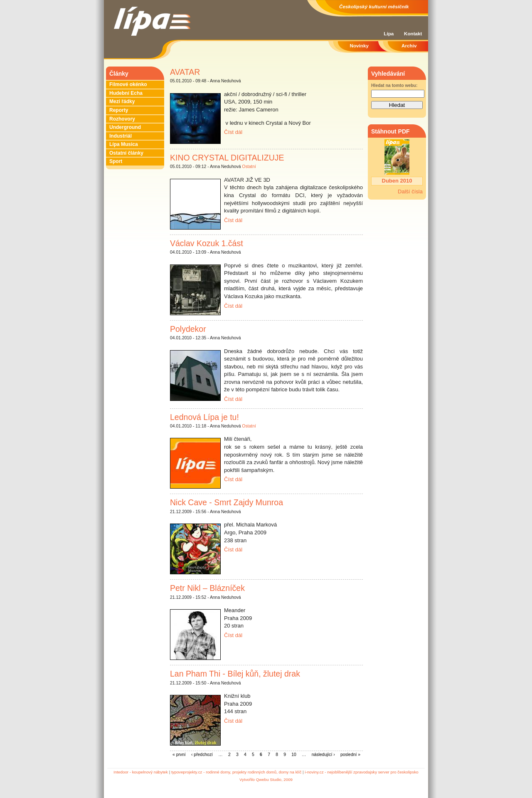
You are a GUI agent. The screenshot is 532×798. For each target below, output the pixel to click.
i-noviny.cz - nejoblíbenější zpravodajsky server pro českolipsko (361, 772)
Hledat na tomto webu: (394, 85)
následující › (323, 755)
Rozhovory (122, 119)
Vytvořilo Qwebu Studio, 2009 (266, 779)
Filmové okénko (128, 84)
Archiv (409, 46)
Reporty (119, 110)
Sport (116, 161)
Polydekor (188, 329)
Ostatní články (126, 153)
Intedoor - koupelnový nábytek (141, 772)
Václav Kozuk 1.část (207, 243)
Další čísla (410, 191)
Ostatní (249, 167)
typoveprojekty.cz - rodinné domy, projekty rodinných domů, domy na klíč (236, 772)
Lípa (389, 33)
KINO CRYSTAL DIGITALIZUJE (227, 158)
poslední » (350, 755)
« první (179, 755)
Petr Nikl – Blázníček (207, 588)
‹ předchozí (202, 755)
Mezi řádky (122, 101)
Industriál (121, 136)
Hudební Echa (126, 93)
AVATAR (185, 72)
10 (294, 755)
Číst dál (233, 132)
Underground (125, 127)
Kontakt (413, 33)
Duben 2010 (397, 181)
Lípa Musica (124, 144)
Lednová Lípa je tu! (204, 417)
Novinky (359, 46)
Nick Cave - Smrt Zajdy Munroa (227, 502)
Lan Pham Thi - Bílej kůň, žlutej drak (235, 674)
